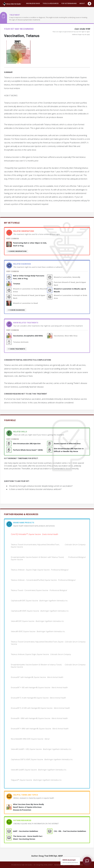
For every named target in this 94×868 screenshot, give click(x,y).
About (82, 3)
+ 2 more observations (17, 251)
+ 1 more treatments (17, 349)
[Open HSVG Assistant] (87, 861)
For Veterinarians (69, 3)
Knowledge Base (33, 3)
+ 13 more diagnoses (16, 310)
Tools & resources (51, 3)
